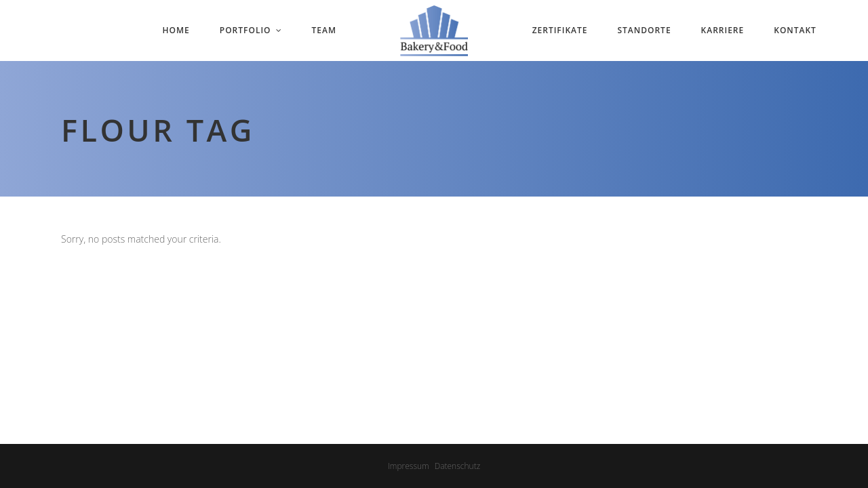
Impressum (409, 466)
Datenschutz (458, 466)
